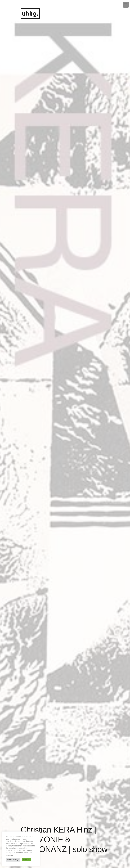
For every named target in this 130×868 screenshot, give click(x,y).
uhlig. (30, 14)
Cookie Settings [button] (13, 860)
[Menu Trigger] (126, 5)
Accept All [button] (26, 860)
